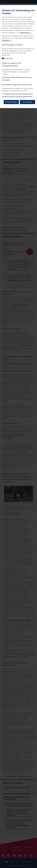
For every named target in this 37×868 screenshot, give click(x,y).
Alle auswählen (27, 102)
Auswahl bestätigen (11, 102)
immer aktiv (9, 59)
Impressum (6, 40)
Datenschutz (25, 33)
